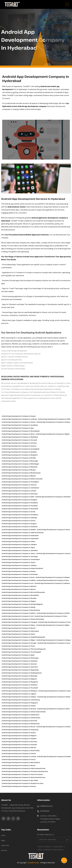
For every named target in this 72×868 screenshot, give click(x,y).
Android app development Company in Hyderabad (20, 536)
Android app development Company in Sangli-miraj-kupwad (24, 637)
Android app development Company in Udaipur (19, 697)
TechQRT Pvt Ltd (33, 863)
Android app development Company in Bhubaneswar (21, 473)
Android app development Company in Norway (19, 709)
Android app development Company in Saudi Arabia (21, 751)
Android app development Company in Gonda (19, 512)
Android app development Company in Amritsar (19, 443)
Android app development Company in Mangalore (20, 682)
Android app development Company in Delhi (54, 419)
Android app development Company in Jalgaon (19, 694)
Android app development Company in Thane (18, 646)
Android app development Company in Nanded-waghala (22, 604)
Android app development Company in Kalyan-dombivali (22, 568)
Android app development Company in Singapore (20, 703)
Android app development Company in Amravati (19, 440)
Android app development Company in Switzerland (21, 715)
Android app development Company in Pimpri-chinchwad (23, 619)
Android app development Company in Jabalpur (19, 544)
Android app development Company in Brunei (19, 727)
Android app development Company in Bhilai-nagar (20, 464)
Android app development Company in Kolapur (53, 577)
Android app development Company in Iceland (53, 727)
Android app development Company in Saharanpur (20, 631)
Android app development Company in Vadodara (20, 661)
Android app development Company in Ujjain (18, 655)
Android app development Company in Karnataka (20, 574)
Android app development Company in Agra (18, 428)
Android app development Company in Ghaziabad (20, 509)
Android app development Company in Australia (19, 745)
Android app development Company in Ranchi (19, 628)
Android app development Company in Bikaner (19, 476)
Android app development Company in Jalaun (19, 553)
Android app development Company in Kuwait (54, 756)
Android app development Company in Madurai (19, 586)
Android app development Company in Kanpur (19, 416)
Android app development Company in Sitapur (53, 422)
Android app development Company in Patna (51, 616)
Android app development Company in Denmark (20, 721)
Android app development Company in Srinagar (19, 643)
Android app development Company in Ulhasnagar (20, 658)
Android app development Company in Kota (53, 580)
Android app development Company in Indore (19, 541)
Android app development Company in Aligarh (53, 434)
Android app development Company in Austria (19, 733)
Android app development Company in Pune (54, 622)
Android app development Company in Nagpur (19, 601)
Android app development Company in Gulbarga (19, 518)
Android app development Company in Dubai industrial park (24, 768)
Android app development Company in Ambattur (20, 685)
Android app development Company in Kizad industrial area (24, 777)
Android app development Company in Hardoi (19, 422)
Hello (64, 860)
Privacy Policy (58, 847)
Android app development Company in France (19, 759)
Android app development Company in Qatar (54, 709)
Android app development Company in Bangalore (20, 455)
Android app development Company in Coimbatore (21, 488)
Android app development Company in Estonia (19, 786)
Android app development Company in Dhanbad (53, 497)
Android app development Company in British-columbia (22, 479)
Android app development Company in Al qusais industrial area (25, 771)
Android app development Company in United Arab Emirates (24, 712)
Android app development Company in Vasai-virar (20, 667)
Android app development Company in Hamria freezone (22, 774)
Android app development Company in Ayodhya (19, 452)
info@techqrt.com (46, 806)
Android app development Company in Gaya (55, 691)
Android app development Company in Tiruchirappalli (21, 652)
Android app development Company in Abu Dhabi (20, 780)
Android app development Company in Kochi (18, 577)
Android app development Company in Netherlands (21, 724)
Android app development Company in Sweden (19, 739)
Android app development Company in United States (21, 718)
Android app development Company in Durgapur (20, 500)
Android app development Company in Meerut (19, 589)
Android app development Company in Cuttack (19, 491)
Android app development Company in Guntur (19, 521)
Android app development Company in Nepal (54, 697)
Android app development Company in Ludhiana (52, 583)
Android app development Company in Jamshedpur (21, 559)
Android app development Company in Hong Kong (20, 730)
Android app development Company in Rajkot (53, 625)
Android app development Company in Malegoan (20, 691)
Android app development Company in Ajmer (18, 434)
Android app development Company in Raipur (19, 625)
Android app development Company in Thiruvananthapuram (24, 649)
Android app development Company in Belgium (19, 736)
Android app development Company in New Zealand (21, 762)
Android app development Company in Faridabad (20, 503)
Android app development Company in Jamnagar (20, 556)
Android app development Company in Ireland (19, 706)
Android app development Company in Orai (18, 616)
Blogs (3, 840)
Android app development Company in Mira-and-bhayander (24, 592)
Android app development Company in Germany (20, 742)
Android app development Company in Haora (54, 530)
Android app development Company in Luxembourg (21, 700)
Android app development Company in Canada (19, 756)
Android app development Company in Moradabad (20, 595)
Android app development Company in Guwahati (20, 527)
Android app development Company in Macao (19, 765)
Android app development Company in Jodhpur (19, 565)
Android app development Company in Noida (53, 613)
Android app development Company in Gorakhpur (20, 425)
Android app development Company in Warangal (20, 676)
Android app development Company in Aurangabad (21, 449)
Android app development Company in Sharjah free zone (23, 783)
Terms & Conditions (44, 847)
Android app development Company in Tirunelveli (20, 688)
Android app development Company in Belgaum (19, 679)
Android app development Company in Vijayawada (20, 670)
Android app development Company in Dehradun (20, 494)
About (3, 835)
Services (4, 850)
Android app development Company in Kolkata (19, 580)
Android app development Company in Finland (19, 753)
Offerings (48, 850)
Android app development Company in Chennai (19, 485)
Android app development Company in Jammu (54, 553)
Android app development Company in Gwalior (19, 530)
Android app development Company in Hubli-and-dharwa (23, 533)
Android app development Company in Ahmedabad (21, 431)
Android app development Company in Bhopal (19, 470)
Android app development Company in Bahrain (19, 748)
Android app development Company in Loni (18, 583)
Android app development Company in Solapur (54, 640)
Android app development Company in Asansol (19, 446)
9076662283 (45, 811)
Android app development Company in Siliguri (19, 640)
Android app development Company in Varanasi (19, 664)
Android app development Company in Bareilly (19, 458)
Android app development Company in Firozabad (20, 506)
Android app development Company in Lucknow (19, 419)
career (40, 850)
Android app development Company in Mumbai (19, 598)
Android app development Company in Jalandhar (20, 550)
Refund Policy (58, 850)
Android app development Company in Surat (54, 643)
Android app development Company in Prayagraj (20, 622)
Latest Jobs (5, 845)
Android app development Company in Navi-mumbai (21, 610)
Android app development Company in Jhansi (19, 562)
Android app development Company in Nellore (19, 613)
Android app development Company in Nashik (19, 607)
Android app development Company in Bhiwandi (20, 467)
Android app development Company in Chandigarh (20, 482)
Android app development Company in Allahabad (20, 437)
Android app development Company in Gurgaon (19, 524)
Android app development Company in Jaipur (19, 547)
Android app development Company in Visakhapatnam (22, 673)
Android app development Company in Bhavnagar (20, 461)
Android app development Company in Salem (19, 634)
